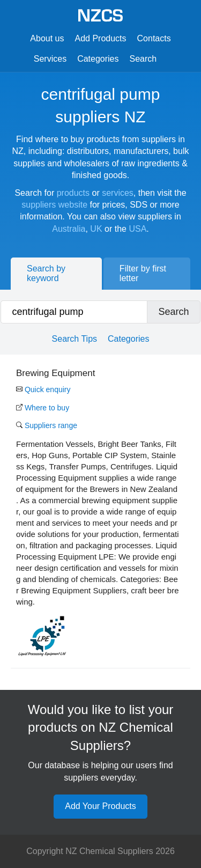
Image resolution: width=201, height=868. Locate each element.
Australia (69, 229)
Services (50, 59)
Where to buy (43, 408)
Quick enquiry (43, 389)
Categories (98, 59)
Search (143, 59)
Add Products (100, 38)
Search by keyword (46, 273)
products (73, 193)
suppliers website (54, 205)
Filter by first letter (143, 273)
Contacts (154, 38)
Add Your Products (100, 806)
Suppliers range (47, 425)
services (118, 193)
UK (96, 229)
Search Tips (75, 339)
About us (47, 38)
